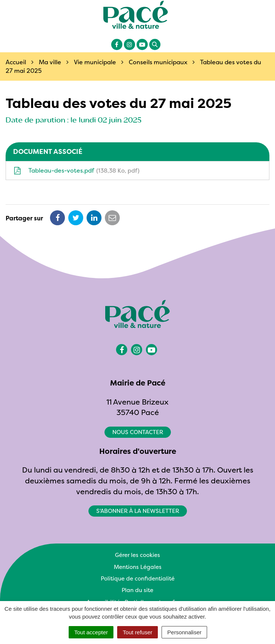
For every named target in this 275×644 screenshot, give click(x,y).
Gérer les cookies (137, 555)
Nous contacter (138, 432)
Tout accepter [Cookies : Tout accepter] (91, 632)
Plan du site (137, 590)
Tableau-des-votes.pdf (76, 171)
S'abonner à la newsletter (138, 511)
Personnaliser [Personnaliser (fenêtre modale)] (184, 632)
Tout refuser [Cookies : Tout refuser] (137, 632)
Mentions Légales (138, 567)
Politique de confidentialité (138, 578)
